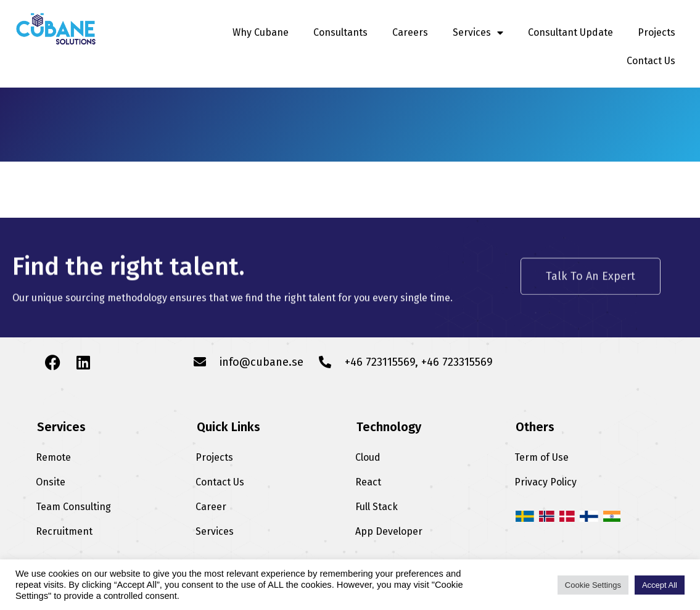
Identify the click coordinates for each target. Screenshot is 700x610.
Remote (53, 457)
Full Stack (377, 507)
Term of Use (541, 457)
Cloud (368, 457)
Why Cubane (261, 32)
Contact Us (651, 61)
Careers (410, 32)
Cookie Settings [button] (593, 585)
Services (478, 33)
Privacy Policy (546, 482)
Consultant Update (570, 32)
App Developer (389, 531)
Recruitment (64, 531)
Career (211, 507)
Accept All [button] (660, 585)
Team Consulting (73, 507)
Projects (657, 32)
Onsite (51, 482)
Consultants (340, 32)
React (368, 482)
